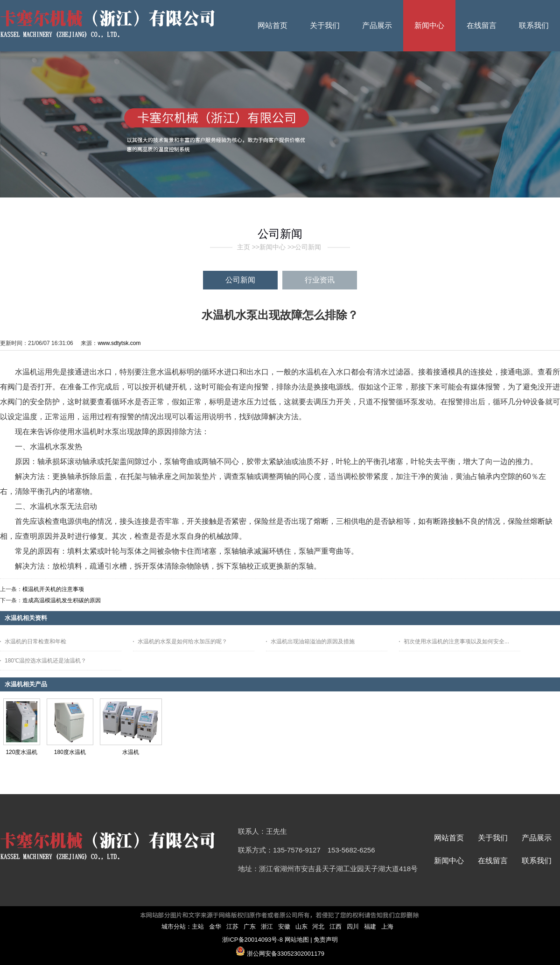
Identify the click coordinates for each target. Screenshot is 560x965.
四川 (353, 926)
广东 (250, 926)
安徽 (284, 926)
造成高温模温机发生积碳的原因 (62, 600)
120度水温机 (21, 752)
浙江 (267, 926)
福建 (370, 926)
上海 (387, 926)
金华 (215, 926)
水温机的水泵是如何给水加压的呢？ (182, 641)
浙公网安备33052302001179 (286, 954)
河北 (318, 926)
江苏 (232, 926)
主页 (244, 247)
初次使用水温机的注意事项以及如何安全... (456, 641)
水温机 (131, 752)
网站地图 (297, 940)
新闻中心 (273, 247)
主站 (198, 926)
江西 (336, 926)
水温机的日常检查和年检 (35, 641)
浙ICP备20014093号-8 (252, 940)
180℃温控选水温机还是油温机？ (45, 661)
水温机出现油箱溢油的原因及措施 (313, 641)
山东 (301, 926)
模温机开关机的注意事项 (53, 589)
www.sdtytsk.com (119, 343)
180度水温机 (70, 752)
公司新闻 (308, 247)
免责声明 (326, 940)
